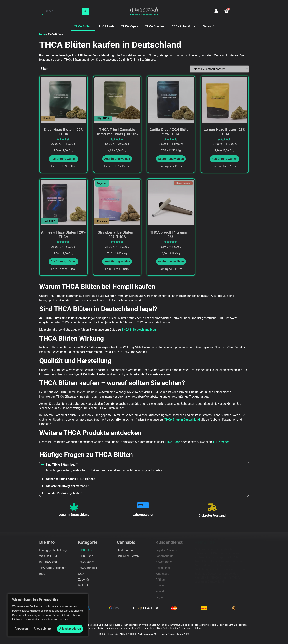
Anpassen (21, 629)
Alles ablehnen (43, 629)
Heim (42, 34)
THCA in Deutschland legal (139, 330)
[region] (48, 615)
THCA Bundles (155, 26)
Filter (44, 69)
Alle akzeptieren (70, 629)
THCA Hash (106, 26)
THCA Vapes (130, 26)
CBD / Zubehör (184, 26)
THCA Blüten (83, 26)
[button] (66, 11)
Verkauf (208, 26)
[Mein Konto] (216, 11)
